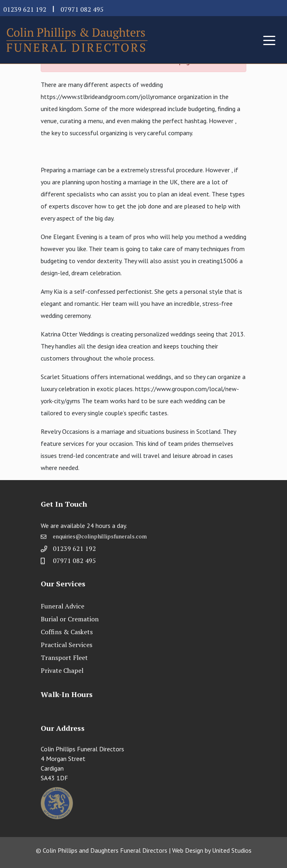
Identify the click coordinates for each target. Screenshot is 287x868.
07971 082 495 (82, 9)
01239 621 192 (25, 9)
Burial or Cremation (70, 619)
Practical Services (67, 645)
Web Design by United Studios (212, 850)
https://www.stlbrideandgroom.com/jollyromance (108, 97)
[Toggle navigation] (269, 40)
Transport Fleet (64, 658)
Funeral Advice (62, 606)
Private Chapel (62, 670)
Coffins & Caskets (67, 632)
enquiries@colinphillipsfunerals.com (100, 539)
